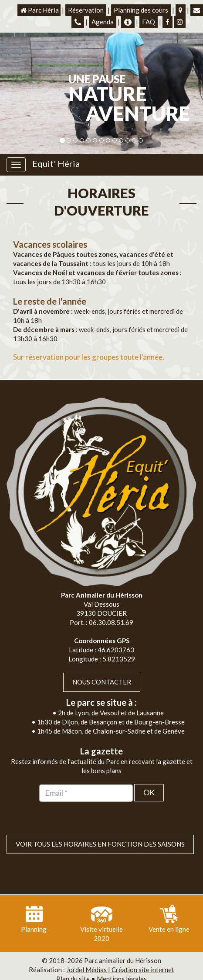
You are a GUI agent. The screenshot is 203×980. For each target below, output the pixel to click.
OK (149, 775)
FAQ (149, 22)
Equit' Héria (56, 163)
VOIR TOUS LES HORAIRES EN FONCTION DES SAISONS (100, 827)
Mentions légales (122, 961)
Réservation (86, 10)
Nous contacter (102, 664)
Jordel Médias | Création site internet (120, 952)
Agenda (103, 22)
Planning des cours (141, 10)
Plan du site (73, 961)
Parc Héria (39, 10)
